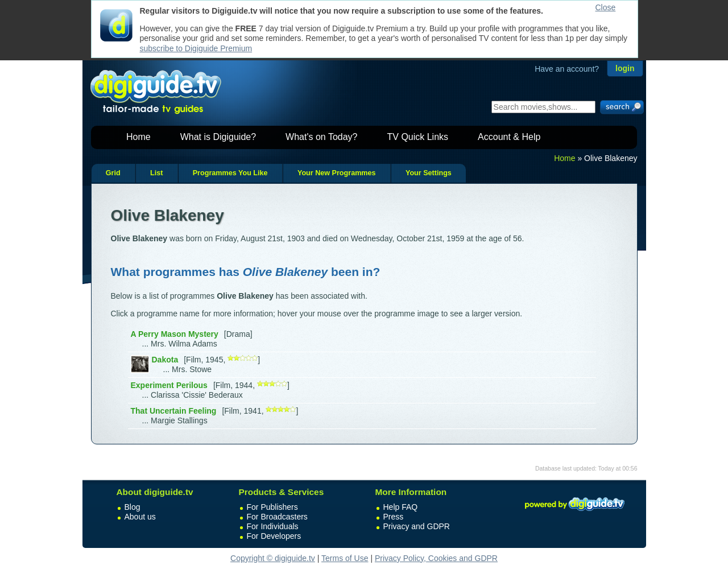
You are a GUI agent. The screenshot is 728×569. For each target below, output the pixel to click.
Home (138, 137)
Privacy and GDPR (417, 526)
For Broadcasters (277, 517)
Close (606, 7)
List (156, 173)
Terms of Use (345, 558)
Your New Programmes (337, 173)
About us (140, 517)
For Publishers (272, 507)
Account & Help (509, 137)
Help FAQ (401, 507)
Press (394, 517)
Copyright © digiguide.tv (273, 558)
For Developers (274, 536)
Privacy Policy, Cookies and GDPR (436, 558)
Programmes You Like (230, 173)
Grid (113, 173)
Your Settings (429, 173)
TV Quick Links (417, 137)
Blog (133, 507)
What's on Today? (321, 137)
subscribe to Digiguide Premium (196, 48)
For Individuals (273, 526)
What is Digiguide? (218, 137)
